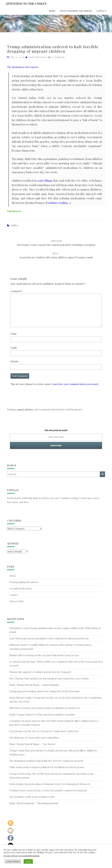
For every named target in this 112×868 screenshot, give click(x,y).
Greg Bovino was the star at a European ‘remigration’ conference (44, 731)
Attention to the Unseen (26, 4)
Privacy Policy (17, 601)
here (97, 498)
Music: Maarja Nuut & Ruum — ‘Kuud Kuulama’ (34, 685)
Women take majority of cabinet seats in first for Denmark (40, 672)
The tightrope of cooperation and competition (34, 738)
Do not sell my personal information (22, 856)
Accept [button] (28, 861)
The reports (22, 67)
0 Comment (58, 57)
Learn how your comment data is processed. (75, 384)
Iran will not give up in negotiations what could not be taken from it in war (49, 638)
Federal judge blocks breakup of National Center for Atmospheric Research (50, 784)
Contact (101, 11)
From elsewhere (38, 57)
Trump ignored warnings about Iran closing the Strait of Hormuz (44, 691)
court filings (45, 181)
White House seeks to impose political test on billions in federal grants (47, 767)
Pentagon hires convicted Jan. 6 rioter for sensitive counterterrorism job (48, 790)
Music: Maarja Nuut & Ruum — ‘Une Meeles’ (33, 744)
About (12, 576)
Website (15, 361)
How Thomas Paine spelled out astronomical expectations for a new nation (49, 678)
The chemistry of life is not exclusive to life (32, 797)
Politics (14, 225)
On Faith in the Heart (21, 588)
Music (52, 11)
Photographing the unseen (76, 11)
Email (13, 348)
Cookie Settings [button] (13, 861)
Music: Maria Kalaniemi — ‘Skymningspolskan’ (34, 803)
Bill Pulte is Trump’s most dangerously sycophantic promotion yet (45, 708)
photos (29, 409)
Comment (17, 291)
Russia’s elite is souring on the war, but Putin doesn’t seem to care (44, 655)
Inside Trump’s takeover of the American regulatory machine (42, 714)
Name (14, 334)
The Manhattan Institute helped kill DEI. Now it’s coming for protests (46, 761)
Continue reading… (58, 203)
